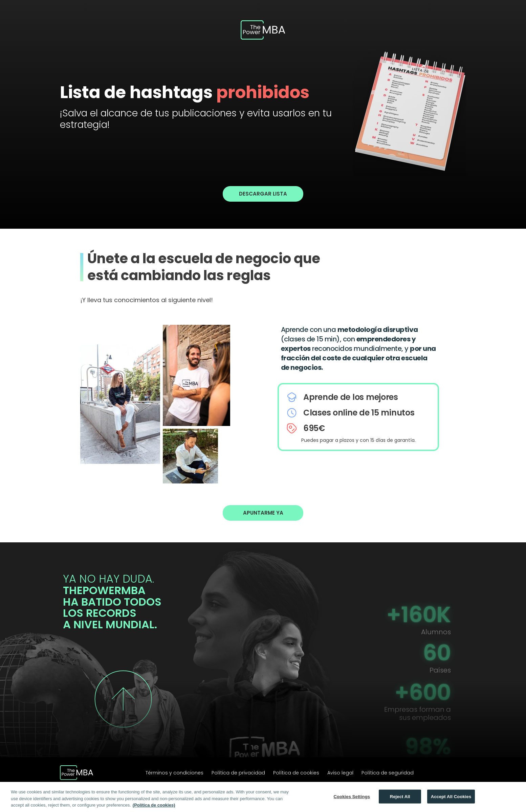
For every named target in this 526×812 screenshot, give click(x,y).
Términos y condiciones (174, 773)
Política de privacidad (238, 773)
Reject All (400, 797)
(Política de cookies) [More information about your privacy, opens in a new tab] (154, 806)
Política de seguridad (388, 773)
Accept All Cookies (451, 797)
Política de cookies (296, 773)
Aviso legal (340, 773)
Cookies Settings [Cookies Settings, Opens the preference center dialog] (352, 797)
